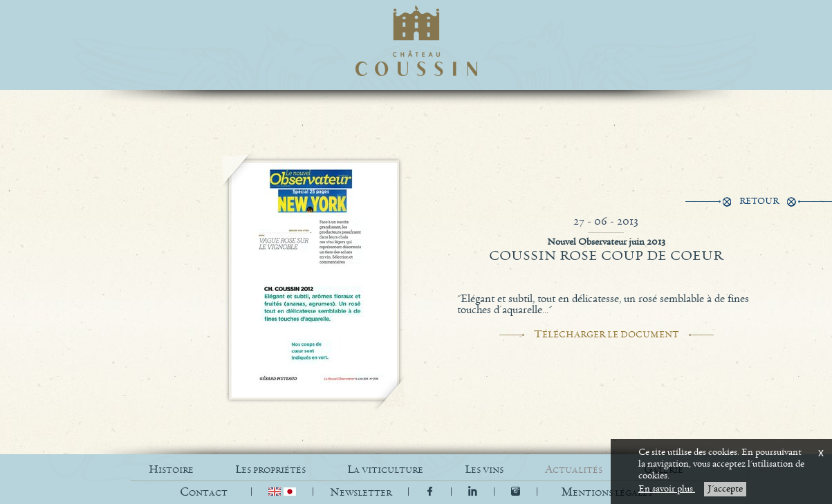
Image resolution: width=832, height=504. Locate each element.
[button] (607, 493)
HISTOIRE (171, 470)
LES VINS (484, 470)
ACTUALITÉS (574, 470)
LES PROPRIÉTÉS (270, 470)
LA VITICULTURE (385, 470)
